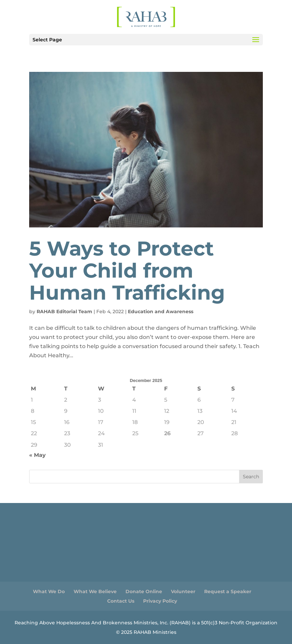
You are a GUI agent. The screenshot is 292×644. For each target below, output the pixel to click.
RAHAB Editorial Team (64, 311)
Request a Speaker (228, 591)
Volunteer (183, 591)
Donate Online (144, 591)
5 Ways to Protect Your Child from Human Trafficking (127, 270)
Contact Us (121, 601)
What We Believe (95, 591)
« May (37, 455)
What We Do (49, 591)
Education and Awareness (161, 311)
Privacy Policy (160, 601)
